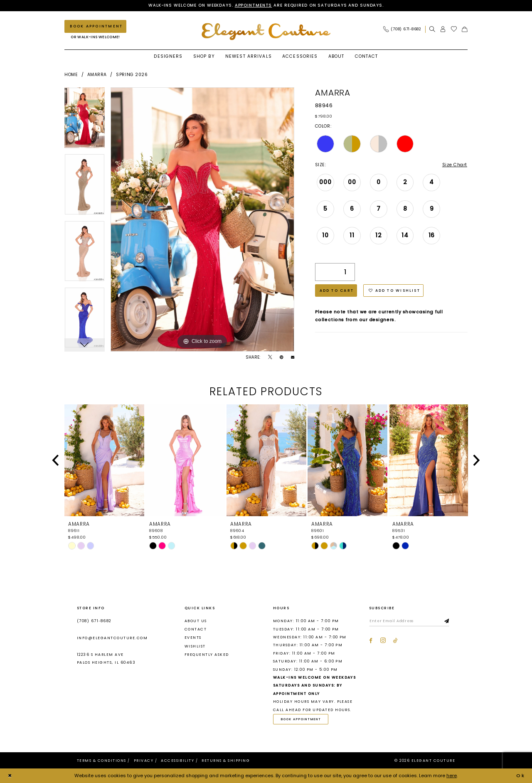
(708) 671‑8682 (94, 621)
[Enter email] (410, 621)
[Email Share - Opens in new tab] (293, 357)
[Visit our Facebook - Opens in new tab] (371, 641)
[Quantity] (335, 272)
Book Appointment (301, 719)
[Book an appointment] (95, 26)
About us (196, 621)
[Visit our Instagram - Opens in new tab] (383, 641)
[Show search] (432, 29)
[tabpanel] (85, 121)
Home (71, 75)
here (452, 776)
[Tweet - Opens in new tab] (270, 357)
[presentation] (104, 460)
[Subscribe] (448, 621)
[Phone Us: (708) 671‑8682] (402, 29)
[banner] (266, 31)
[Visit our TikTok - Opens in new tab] (395, 641)
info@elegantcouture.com (112, 638)
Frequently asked (207, 655)
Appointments (254, 5)
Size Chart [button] (455, 165)
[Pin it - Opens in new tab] (281, 357)
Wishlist (195, 646)
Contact (196, 629)
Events (193, 638)
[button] (443, 29)
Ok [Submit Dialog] (521, 776)
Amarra (97, 75)
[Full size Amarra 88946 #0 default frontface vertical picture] (202, 219)
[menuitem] (404, 29)
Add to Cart (337, 291)
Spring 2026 (132, 75)
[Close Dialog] (10, 776)
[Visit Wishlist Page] (454, 29)
